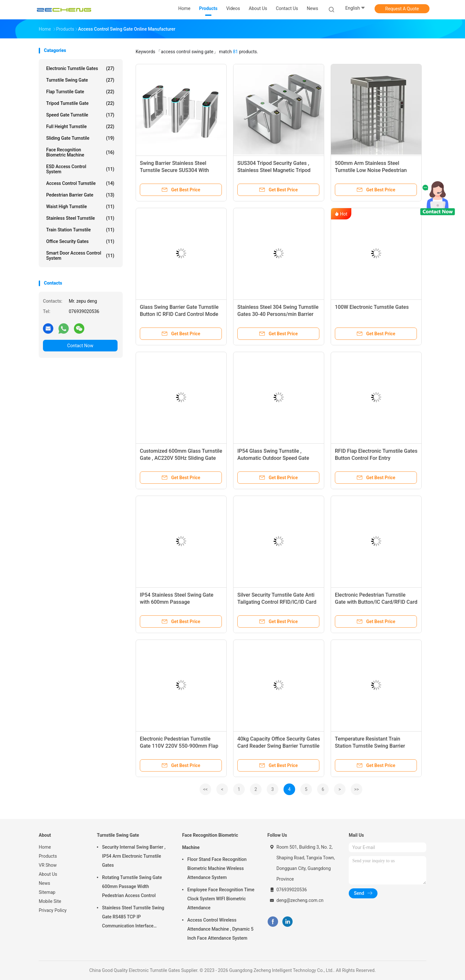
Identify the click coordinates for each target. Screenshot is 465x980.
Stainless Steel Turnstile (80, 218)
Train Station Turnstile (80, 230)
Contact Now (80, 346)
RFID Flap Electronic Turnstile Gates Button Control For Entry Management (376, 458)
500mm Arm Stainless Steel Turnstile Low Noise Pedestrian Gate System (371, 170)
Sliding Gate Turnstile (80, 138)
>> (357, 789)
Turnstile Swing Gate (80, 80)
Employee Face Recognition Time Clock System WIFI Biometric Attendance (221, 899)
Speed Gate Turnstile (80, 115)
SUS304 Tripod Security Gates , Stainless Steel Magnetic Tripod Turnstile (274, 170)
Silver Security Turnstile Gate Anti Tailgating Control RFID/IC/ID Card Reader (277, 602)
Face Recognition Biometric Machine (80, 152)
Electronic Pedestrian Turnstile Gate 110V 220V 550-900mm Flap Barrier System (179, 746)
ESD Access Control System (80, 169)
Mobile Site (50, 901)
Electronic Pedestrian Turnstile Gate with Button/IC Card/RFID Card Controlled (376, 602)
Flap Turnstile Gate (80, 92)
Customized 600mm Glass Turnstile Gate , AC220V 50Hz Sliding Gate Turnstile (181, 458)
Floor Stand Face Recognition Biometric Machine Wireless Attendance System (217, 868)
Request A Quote (402, 9)
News (44, 883)
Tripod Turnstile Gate (80, 103)
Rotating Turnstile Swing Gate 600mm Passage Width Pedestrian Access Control (132, 886)
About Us (48, 874)
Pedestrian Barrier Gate (80, 195)
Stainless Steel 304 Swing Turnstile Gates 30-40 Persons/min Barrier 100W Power (278, 314)
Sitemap (47, 892)
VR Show (48, 865)
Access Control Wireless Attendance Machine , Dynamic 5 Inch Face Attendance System (220, 929)
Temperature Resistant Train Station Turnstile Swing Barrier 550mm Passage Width (370, 746)
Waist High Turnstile (80, 207)
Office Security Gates (80, 241)
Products (48, 856)
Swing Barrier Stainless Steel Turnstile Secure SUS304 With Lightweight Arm (174, 170)
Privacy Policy (53, 910)
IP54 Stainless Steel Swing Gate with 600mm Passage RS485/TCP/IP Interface (177, 602)
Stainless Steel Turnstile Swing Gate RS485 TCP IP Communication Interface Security (133, 918)
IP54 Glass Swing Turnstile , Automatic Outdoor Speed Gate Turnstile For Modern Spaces (273, 458)
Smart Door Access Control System (80, 256)
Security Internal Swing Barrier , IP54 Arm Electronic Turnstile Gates (134, 856)
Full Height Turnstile (80, 126)
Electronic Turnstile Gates (80, 68)
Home (45, 847)
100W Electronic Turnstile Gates (372, 307)
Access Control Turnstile (80, 183)
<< (205, 789)
